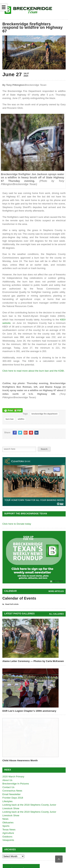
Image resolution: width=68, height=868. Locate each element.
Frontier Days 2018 (13, 798)
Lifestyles (7, 801)
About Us (7, 780)
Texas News (9, 830)
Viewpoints (8, 840)
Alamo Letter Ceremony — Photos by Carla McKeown (33, 661)
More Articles (56, 591)
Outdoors (7, 837)
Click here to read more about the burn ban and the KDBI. (33, 371)
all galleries (56, 614)
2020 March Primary (13, 777)
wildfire (21, 419)
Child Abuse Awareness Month (20, 760)
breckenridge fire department (45, 414)
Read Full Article (10, 604)
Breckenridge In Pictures (16, 784)
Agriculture (8, 833)
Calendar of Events (19, 598)
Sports (6, 826)
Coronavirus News (12, 791)
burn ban (10, 419)
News (5, 819)
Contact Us (8, 787)
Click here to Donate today (17, 524)
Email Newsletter (12, 794)
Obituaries (8, 823)
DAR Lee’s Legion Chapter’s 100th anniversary (29, 711)
